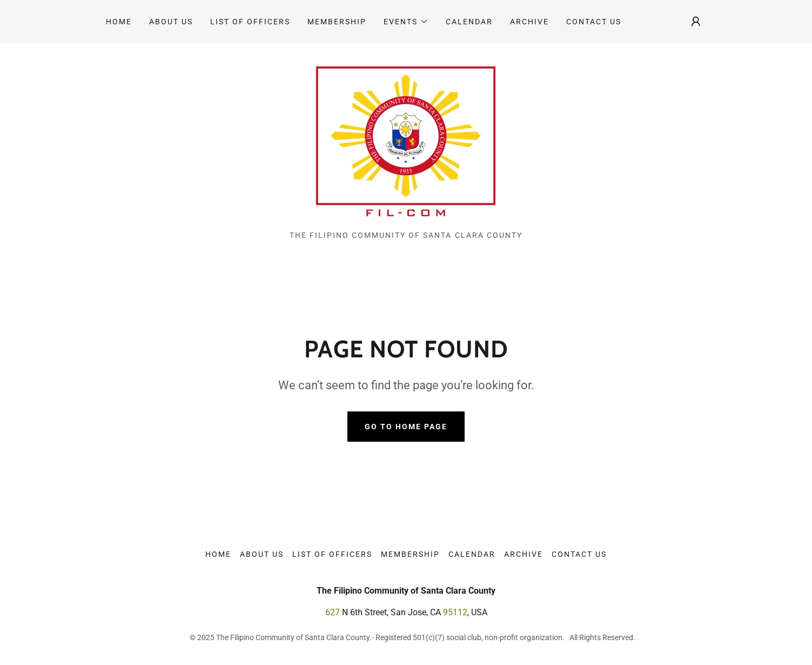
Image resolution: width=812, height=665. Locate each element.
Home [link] (119, 22)
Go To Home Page (406, 427)
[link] (406, 141)
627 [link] (333, 612)
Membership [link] (337, 22)
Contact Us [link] (594, 22)
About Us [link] (171, 22)
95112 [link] (455, 612)
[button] (406, 22)
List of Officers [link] (250, 22)
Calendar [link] (469, 22)
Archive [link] (529, 22)
